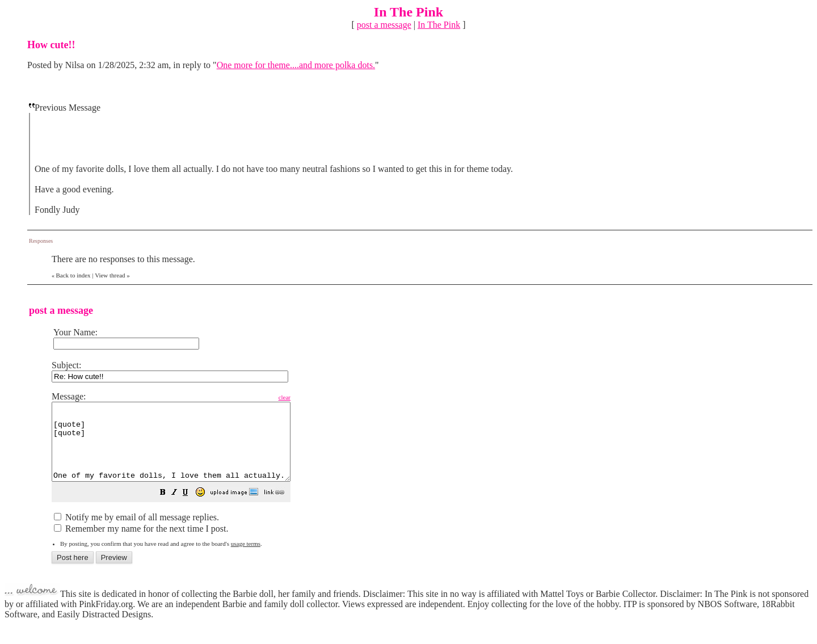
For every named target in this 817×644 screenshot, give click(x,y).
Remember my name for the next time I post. (141, 544)
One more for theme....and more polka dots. (296, 65)
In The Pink (439, 25)
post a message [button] (384, 25)
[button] (191, 509)
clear (313, 397)
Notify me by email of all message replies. (136, 533)
